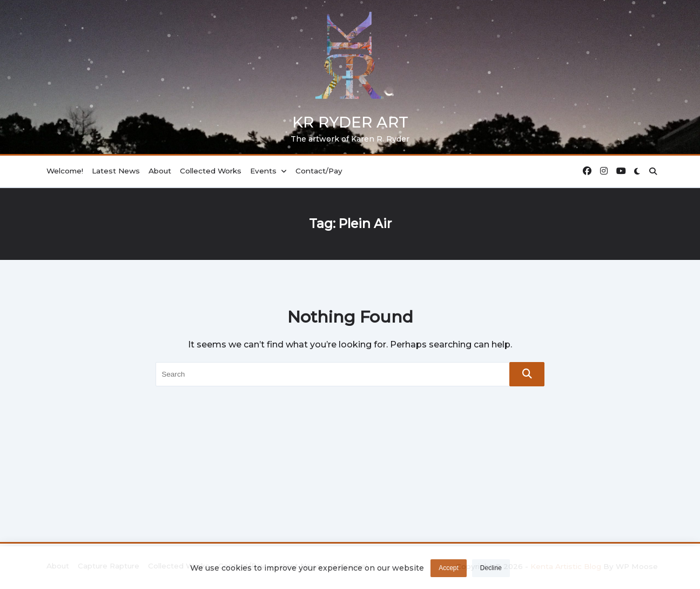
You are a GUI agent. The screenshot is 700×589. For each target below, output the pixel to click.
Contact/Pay (319, 171)
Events (268, 171)
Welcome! (65, 171)
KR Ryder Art (350, 122)
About (160, 171)
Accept (449, 571)
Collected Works (211, 171)
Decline (491, 571)
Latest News (116, 171)
